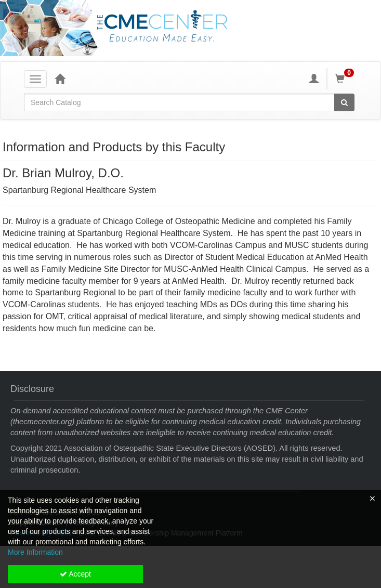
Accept (75, 574)
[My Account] (314, 79)
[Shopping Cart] (346, 79)
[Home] (60, 79)
